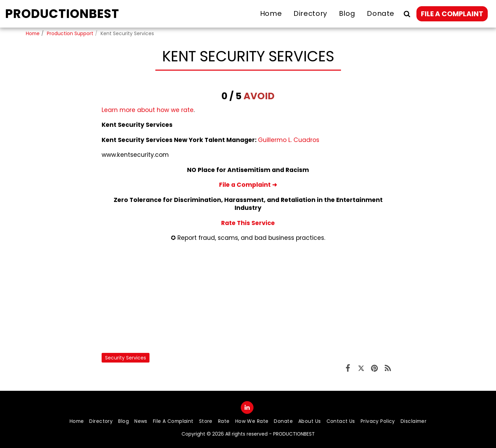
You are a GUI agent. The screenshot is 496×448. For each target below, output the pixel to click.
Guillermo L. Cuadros (289, 140)
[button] (407, 14)
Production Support (70, 33)
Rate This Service (248, 223)
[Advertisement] (248, 297)
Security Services (126, 358)
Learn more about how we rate (148, 110)
